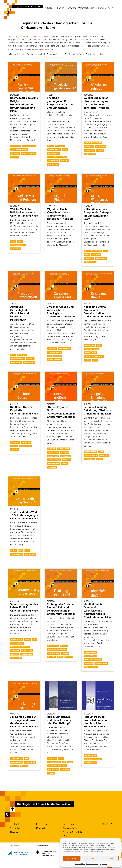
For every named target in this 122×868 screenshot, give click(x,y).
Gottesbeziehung (53, 452)
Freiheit (61, 758)
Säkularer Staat (89, 150)
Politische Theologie (29, 153)
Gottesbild (64, 452)
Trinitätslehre (52, 467)
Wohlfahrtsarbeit (29, 362)
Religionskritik (89, 258)
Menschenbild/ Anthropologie (57, 157)
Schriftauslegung (53, 164)
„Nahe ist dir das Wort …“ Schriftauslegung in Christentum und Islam (24, 515)
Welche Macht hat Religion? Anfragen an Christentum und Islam (24, 212)
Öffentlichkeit (15, 153)
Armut (13, 355)
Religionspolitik (101, 146)
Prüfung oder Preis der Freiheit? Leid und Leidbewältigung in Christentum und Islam (61, 609)
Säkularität (100, 150)
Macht (20, 241)
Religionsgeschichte (91, 667)
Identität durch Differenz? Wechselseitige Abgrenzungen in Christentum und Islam (98, 611)
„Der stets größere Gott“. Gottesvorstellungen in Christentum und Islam (61, 412)
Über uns (101, 8)
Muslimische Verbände (92, 349)
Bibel (21, 550)
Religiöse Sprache (90, 353)
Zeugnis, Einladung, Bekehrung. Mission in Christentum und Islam (98, 410)
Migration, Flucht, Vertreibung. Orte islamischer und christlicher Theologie (60, 214)
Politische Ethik (27, 650)
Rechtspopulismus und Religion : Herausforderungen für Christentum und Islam (24, 104)
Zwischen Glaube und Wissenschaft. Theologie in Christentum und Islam (61, 312)
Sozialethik (30, 359)
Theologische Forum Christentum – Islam (30, 36)
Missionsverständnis (91, 455)
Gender (65, 149)
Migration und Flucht (18, 359)
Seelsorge (65, 653)
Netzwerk (71, 8)
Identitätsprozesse (54, 153)
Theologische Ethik (27, 654)
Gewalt (13, 241)
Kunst (105, 251)
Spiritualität (51, 657)
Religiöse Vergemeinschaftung (94, 356)
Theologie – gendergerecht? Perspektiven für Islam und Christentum (61, 103)
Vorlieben (110, 858)
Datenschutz (70, 828)
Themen (60, 8)
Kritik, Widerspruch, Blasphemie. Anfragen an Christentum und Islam (97, 214)
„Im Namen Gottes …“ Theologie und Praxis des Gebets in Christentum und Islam (24, 722)
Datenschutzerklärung (92, 864)
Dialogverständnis (90, 452)
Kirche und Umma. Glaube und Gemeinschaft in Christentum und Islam (98, 312)
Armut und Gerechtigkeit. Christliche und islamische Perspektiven (20, 313)
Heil (64, 762)
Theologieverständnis (55, 356)
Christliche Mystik (63, 449)
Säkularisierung (89, 459)
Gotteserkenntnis (53, 456)
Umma (95, 360)
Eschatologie (52, 758)
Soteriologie (65, 769)
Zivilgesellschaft (90, 154)
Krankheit (64, 646)
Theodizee (69, 657)
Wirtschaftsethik (16, 362)
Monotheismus (66, 456)
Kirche (99, 345)
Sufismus (65, 463)
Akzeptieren (72, 858)
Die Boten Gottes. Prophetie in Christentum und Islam (24, 410)
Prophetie (14, 446)
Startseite (15, 824)
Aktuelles (49, 8)
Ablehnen (91, 858)
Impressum (103, 864)
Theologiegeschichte (54, 352)
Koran (27, 550)
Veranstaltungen (86, 8)
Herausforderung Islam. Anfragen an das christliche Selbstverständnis (95, 722)
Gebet (27, 758)
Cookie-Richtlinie (80, 864)
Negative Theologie (54, 460)
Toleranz (100, 459)
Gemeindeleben (89, 345)
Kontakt (41, 828)
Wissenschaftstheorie (55, 359)
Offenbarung (15, 442)
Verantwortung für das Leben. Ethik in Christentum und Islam (24, 607)
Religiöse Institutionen (18, 245)
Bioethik (28, 639)
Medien (87, 255)
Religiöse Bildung (90, 262)
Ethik (35, 639)
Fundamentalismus (29, 146)
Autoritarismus (16, 146)
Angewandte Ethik (17, 639)
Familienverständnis (17, 643)
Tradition (87, 360)
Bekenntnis (51, 449)
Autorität (51, 146)
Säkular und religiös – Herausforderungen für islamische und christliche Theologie (97, 103)
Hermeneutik (89, 663)
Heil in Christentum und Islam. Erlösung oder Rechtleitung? (59, 720)
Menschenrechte (53, 161)
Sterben (60, 657)
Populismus (15, 157)
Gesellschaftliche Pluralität (19, 150)
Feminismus (60, 146)
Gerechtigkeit (22, 355)
